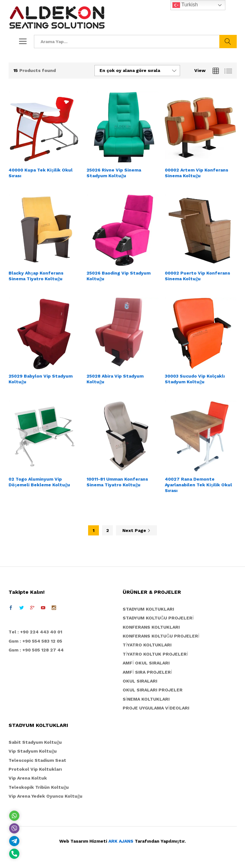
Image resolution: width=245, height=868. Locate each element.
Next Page (136, 530)
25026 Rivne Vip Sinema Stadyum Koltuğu (114, 173)
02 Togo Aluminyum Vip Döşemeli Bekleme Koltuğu (39, 482)
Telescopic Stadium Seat (37, 760)
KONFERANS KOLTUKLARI (151, 627)
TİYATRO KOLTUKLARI (147, 645)
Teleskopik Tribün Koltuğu (39, 787)
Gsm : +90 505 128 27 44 (36, 650)
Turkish (185, 5)
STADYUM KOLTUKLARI (148, 609)
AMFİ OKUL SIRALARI (146, 663)
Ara (228, 42)
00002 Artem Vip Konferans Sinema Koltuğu (197, 173)
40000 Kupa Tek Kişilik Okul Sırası (41, 173)
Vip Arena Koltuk (28, 778)
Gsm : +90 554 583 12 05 (35, 641)
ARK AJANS (121, 841)
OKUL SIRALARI (140, 681)
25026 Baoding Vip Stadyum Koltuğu (119, 276)
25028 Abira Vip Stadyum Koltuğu (115, 379)
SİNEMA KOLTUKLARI (146, 699)
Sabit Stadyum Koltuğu (35, 742)
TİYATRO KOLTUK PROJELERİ (155, 654)
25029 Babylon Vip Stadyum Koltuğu (41, 379)
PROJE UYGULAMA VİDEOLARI (156, 708)
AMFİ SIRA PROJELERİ (147, 672)
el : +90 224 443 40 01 (37, 632)
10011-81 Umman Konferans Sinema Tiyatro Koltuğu (117, 482)
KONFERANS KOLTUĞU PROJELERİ (161, 636)
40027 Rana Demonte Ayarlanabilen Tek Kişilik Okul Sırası (198, 485)
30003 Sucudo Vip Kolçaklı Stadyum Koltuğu (195, 379)
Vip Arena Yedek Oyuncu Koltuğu (45, 796)
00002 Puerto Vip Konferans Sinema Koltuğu (197, 276)
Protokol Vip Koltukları (35, 769)
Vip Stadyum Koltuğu (33, 751)
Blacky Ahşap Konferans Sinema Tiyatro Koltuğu (36, 276)
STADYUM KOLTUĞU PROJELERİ (158, 618)
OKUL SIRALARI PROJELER (153, 690)
